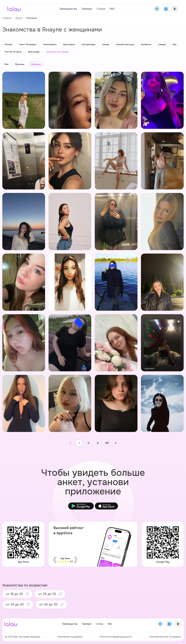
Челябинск (146, 44)
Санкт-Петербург (28, 44)
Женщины (36, 64)
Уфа (174, 44)
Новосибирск (50, 44)
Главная (7, 18)
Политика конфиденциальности (116, 637)
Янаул (19, 18)
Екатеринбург (89, 44)
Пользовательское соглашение (165, 637)
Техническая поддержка (70, 637)
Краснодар (34, 52)
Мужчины (20, 64)
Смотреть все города (57, 52)
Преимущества (68, 9)
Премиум (87, 9)
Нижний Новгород (125, 44)
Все (7, 64)
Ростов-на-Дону (13, 52)
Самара (162, 44)
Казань (106, 44)
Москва (9, 44)
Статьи (101, 9)
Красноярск (69, 44)
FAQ (112, 9)
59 (107, 443)
